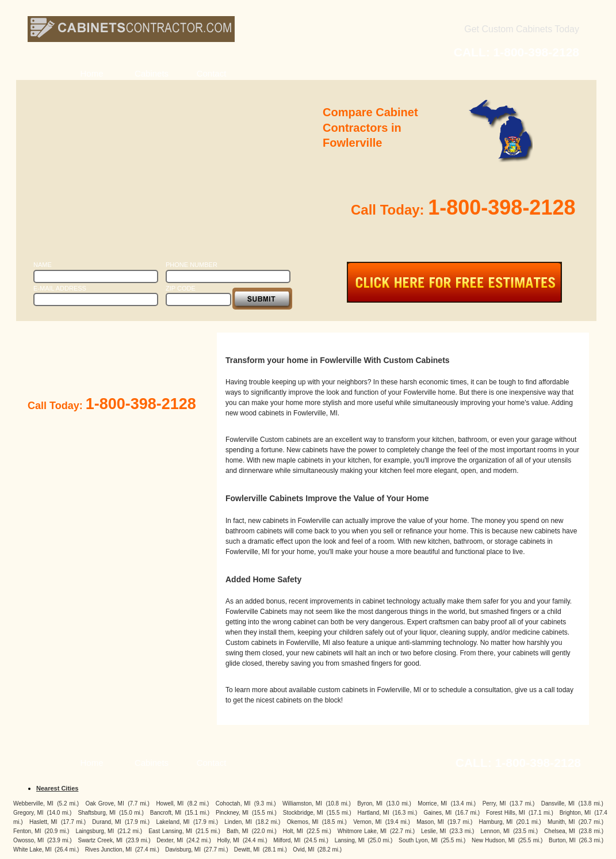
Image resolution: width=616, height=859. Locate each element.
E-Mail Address (60, 288)
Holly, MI (229, 840)
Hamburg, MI (496, 822)
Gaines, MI (437, 813)
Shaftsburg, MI (97, 813)
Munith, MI (561, 822)
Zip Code (181, 288)
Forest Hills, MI (506, 813)
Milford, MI (287, 840)
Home (91, 73)
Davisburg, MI (183, 850)
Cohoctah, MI (233, 803)
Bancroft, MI (166, 813)
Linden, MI (238, 822)
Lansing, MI (350, 840)
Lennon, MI (495, 831)
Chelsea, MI (560, 831)
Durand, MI (106, 822)
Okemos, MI (303, 822)
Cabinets (152, 73)
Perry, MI (494, 803)
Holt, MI (293, 831)
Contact (212, 73)
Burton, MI (562, 840)
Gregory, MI (28, 813)
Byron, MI (370, 803)
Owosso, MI (28, 840)
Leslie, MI (433, 831)
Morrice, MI (432, 803)
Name (43, 265)
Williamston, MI (302, 803)
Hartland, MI (374, 813)
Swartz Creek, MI (100, 840)
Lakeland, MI (173, 822)
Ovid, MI (303, 850)
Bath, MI (238, 831)
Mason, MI (430, 822)
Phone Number (192, 265)
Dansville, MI (558, 803)
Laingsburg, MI (95, 831)
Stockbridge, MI (303, 813)
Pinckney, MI (232, 813)
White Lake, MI (32, 850)
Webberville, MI (33, 803)
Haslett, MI (43, 822)
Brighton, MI (575, 813)
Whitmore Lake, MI (362, 831)
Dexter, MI (170, 840)
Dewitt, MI (247, 850)
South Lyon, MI (418, 840)
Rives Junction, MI (109, 850)
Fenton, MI (27, 831)
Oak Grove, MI (105, 803)
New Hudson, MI (493, 840)
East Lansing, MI (170, 831)
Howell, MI (170, 803)
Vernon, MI (367, 822)
